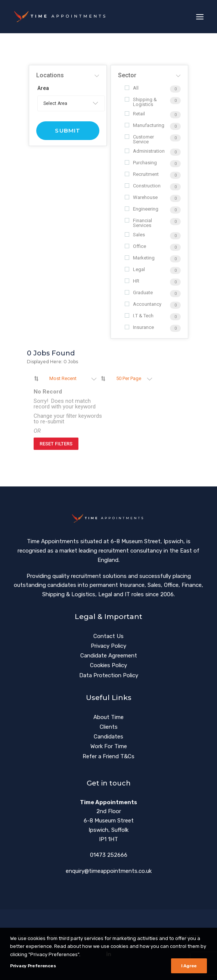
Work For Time (109, 746)
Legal (135, 269)
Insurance (139, 327)
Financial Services (138, 223)
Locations (50, 75)
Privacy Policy (108, 646)
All (132, 88)
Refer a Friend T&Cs (108, 756)
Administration (145, 151)
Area (43, 88)
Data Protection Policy (109, 675)
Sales (135, 235)
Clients (109, 727)
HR (132, 281)
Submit (68, 130)
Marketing (140, 258)
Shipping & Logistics (141, 102)
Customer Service (139, 139)
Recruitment (142, 174)
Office (135, 246)
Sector (127, 75)
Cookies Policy (108, 665)
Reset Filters (56, 444)
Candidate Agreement (109, 656)
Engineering (142, 209)
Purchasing (141, 163)
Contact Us (108, 636)
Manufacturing (145, 125)
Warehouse (141, 197)
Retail (135, 114)
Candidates (108, 737)
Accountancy (143, 304)
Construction (143, 186)
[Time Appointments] (61, 17)
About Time (108, 717)
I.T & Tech (139, 316)
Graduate (139, 293)
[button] (200, 17)
